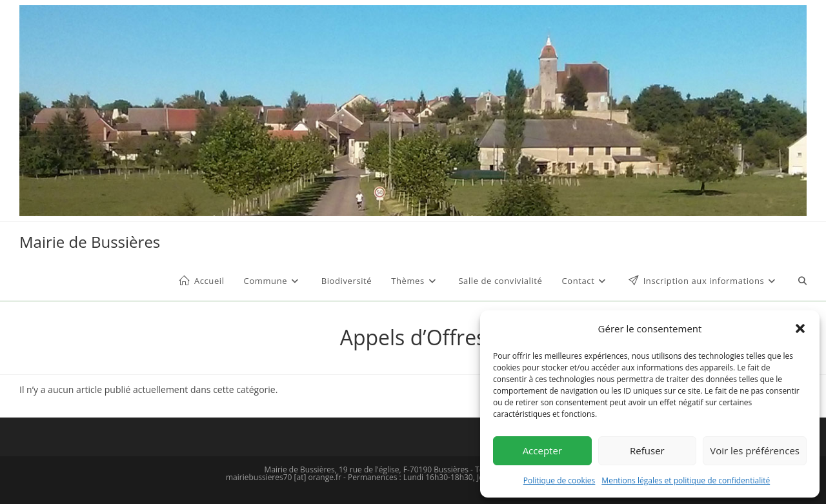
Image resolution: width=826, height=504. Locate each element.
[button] (800, 328)
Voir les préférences (755, 450)
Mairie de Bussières (90, 242)
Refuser (647, 450)
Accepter (542, 450)
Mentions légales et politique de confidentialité (686, 480)
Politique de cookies (559, 480)
